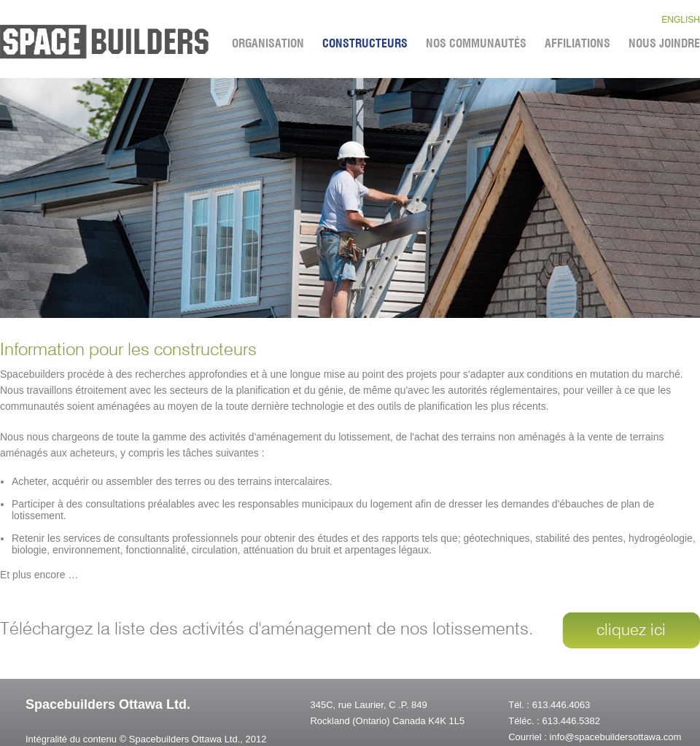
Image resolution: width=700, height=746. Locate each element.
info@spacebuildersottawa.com (616, 737)
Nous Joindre (664, 44)
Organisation (268, 44)
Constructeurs (365, 44)
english (681, 20)
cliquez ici (631, 631)
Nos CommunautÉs (476, 44)
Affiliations (577, 44)
